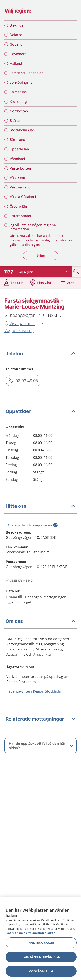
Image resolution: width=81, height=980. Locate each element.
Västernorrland (22, 178)
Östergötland (20, 216)
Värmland (17, 159)
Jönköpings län (22, 82)
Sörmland (17, 140)
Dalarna (16, 35)
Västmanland (20, 187)
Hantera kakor (41, 943)
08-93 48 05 (27, 381)
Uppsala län (19, 149)
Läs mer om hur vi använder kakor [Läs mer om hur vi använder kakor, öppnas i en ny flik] (31, 933)
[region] (40, 939)
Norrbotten (19, 111)
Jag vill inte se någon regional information (33, 227)
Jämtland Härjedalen (26, 73)
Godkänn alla (41, 971)
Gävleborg (18, 54)
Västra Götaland (23, 197)
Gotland (16, 44)
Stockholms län (22, 130)
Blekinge (17, 25)
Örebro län (18, 206)
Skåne (15, 121)
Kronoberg (18, 102)
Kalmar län (18, 92)
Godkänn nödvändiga (41, 957)
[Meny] (67, 283)
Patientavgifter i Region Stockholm (34, 691)
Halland (16, 63)
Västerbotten (20, 168)
